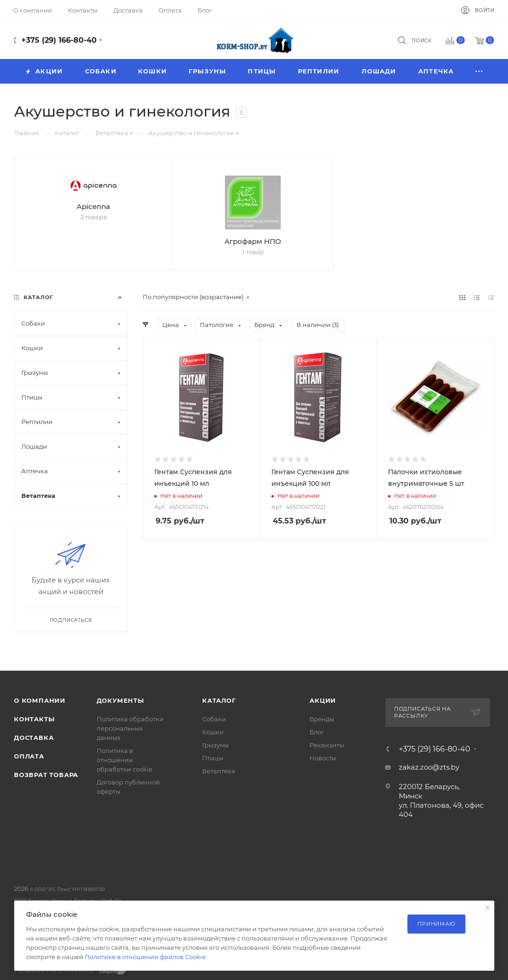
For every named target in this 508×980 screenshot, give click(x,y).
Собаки (214, 719)
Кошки (213, 732)
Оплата (29, 756)
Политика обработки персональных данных (130, 728)
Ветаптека (219, 771)
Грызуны (215, 745)
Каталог (219, 700)
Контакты (34, 719)
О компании (40, 700)
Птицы (213, 758)
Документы (120, 700)
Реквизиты (327, 745)
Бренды (322, 719)
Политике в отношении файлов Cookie (145, 957)
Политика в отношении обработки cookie (125, 760)
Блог (317, 732)
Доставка (34, 738)
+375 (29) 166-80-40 (59, 40)
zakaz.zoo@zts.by (429, 767)
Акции (323, 700)
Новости (323, 758)
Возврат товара (46, 775)
